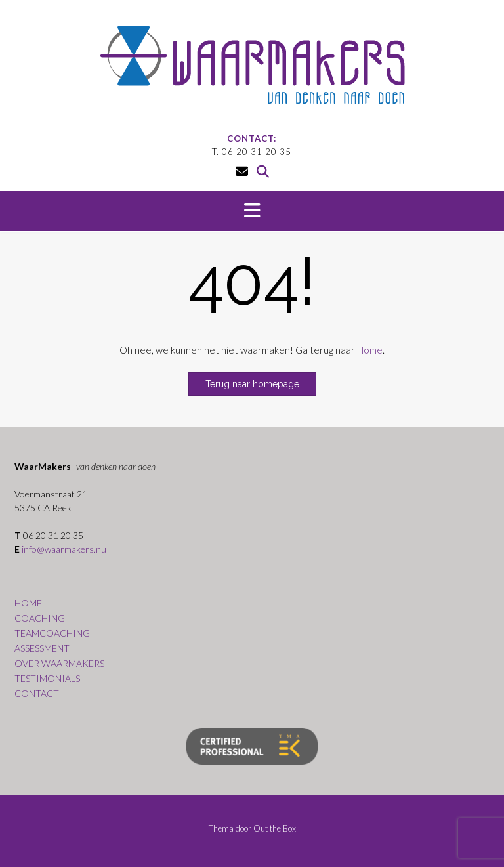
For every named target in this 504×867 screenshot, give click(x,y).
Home (370, 350)
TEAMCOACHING (52, 633)
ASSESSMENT (42, 648)
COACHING (40, 618)
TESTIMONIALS (47, 678)
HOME (28, 603)
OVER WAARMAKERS (59, 663)
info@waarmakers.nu (64, 549)
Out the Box (275, 828)
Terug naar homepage (252, 384)
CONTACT (37, 693)
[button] (252, 211)
